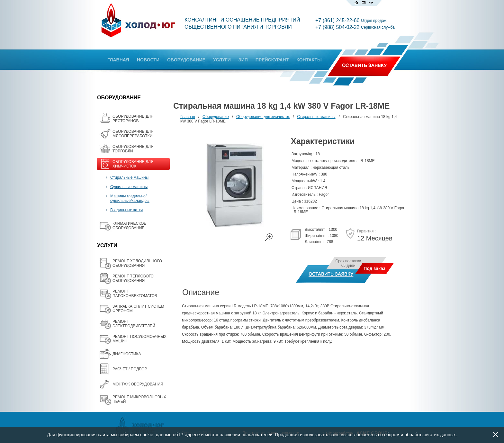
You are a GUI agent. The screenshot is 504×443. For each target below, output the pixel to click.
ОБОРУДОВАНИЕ (186, 60)
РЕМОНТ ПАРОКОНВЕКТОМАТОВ (135, 294)
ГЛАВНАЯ (118, 60)
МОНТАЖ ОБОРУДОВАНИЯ (138, 384)
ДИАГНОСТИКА (127, 354)
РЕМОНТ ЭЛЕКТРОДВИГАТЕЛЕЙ (134, 324)
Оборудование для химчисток (263, 117)
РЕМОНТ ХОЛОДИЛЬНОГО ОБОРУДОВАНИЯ (137, 263)
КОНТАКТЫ (309, 60)
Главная (188, 117)
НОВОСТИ (148, 60)
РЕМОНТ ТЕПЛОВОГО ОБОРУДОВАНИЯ (133, 278)
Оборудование (216, 117)
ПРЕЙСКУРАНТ (272, 60)
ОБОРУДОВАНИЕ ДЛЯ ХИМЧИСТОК (133, 164)
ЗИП (243, 60)
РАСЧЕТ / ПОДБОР (130, 369)
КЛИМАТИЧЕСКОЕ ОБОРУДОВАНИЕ (129, 226)
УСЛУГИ (222, 60)
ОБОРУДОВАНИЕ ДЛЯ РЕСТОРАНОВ (133, 119)
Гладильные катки (126, 210)
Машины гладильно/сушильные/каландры (130, 198)
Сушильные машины (129, 187)
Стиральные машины (129, 177)
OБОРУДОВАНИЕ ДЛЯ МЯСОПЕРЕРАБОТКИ (133, 134)
